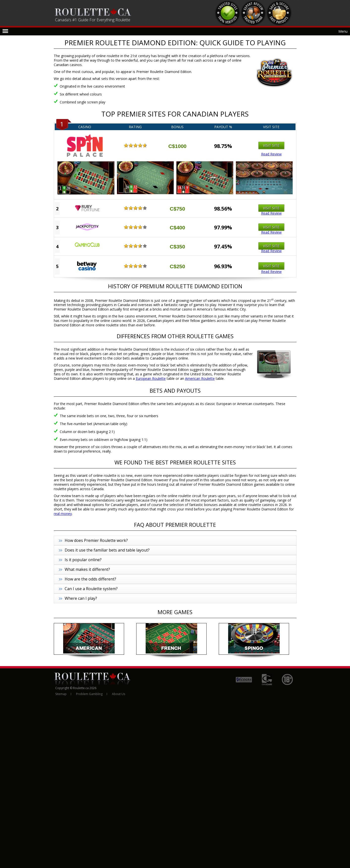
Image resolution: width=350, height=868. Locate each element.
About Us (119, 694)
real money (63, 514)
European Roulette (151, 378)
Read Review (271, 154)
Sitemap (61, 694)
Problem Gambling (89, 694)
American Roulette (200, 378)
